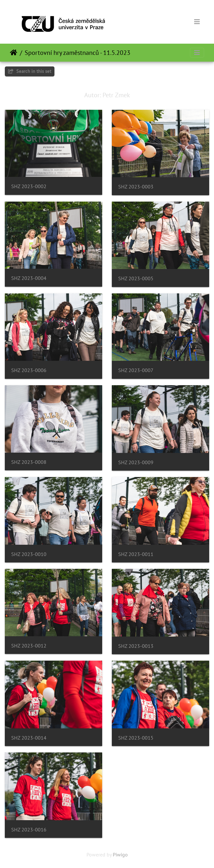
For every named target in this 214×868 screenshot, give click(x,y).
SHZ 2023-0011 (136, 554)
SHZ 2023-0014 (29, 738)
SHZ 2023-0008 (29, 462)
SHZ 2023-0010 (29, 554)
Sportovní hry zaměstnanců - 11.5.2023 (78, 53)
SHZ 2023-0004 (29, 278)
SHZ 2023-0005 (136, 278)
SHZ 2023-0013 (136, 646)
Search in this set (30, 71)
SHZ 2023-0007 (136, 370)
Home (14, 53)
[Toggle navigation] (197, 22)
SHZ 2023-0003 (136, 187)
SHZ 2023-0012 (29, 646)
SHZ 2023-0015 (136, 738)
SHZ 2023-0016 (29, 830)
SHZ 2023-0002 (29, 186)
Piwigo (120, 855)
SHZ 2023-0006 (29, 370)
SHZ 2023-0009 (136, 462)
